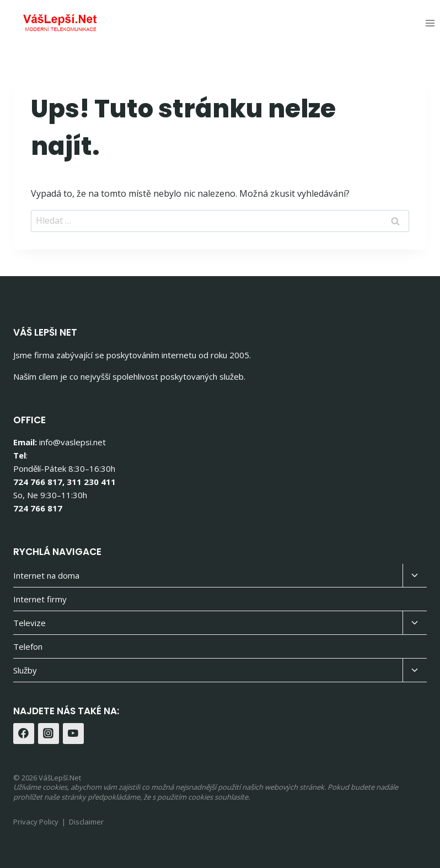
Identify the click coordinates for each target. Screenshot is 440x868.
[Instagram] (49, 734)
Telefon (28, 646)
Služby (25, 670)
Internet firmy (40, 599)
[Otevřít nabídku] (430, 23)
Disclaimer (86, 822)
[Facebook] (24, 734)
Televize (29, 623)
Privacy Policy (36, 822)
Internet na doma (46, 575)
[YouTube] (73, 734)
